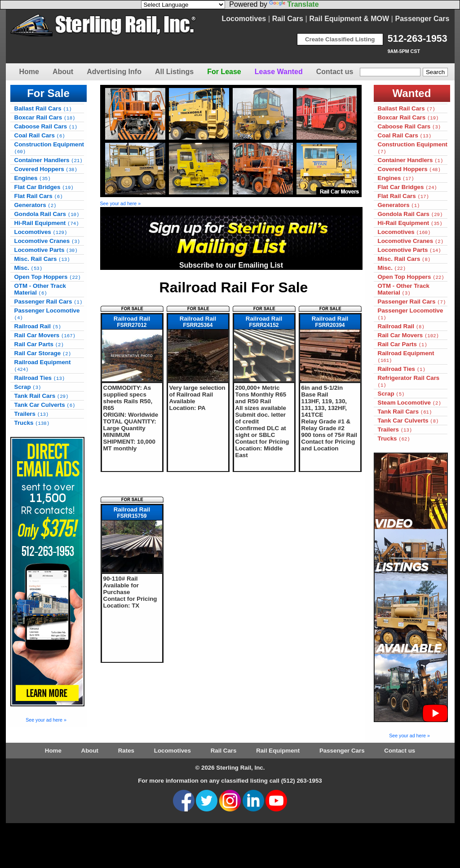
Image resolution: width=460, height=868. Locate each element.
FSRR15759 (132, 516)
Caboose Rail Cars (46, 126)
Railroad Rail (38, 326)
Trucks (32, 423)
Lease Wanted (279, 72)
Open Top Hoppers (48, 277)
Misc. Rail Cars (42, 259)
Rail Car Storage (43, 353)
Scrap (28, 387)
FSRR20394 (330, 325)
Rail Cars (288, 19)
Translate (294, 4)
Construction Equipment (49, 148)
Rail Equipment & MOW (349, 19)
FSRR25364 (198, 325)
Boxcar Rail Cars (45, 117)
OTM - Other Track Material (40, 289)
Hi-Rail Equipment (47, 223)
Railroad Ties (40, 378)
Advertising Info (114, 72)
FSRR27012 (132, 325)
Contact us (335, 72)
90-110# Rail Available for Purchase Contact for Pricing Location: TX (130, 592)
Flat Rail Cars (39, 196)
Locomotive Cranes (47, 241)
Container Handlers (49, 160)
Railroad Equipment (43, 366)
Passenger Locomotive (47, 314)
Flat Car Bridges (44, 187)
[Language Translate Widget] (183, 5)
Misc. (29, 268)
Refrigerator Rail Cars (409, 381)
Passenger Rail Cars (49, 302)
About (63, 72)
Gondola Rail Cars (47, 214)
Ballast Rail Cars (43, 108)
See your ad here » (46, 720)
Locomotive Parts (46, 250)
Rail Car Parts (39, 344)
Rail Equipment (278, 751)
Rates (126, 751)
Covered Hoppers (46, 169)
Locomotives (244, 19)
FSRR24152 (264, 325)
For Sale (48, 93)
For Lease (224, 72)
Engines (33, 178)
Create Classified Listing (340, 39)
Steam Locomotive (409, 403)
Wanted (412, 93)
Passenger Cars (422, 19)
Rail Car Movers (45, 335)
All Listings (174, 72)
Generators (35, 205)
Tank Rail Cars (42, 396)
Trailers (32, 414)
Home (29, 72)
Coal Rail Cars (40, 135)
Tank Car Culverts (45, 405)
